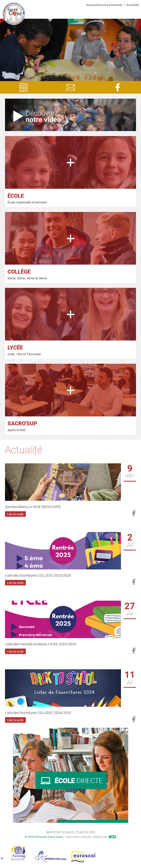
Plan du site (86, 832)
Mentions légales (60, 832)
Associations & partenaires (104, 5)
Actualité (132, 5)
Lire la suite (15, 514)
